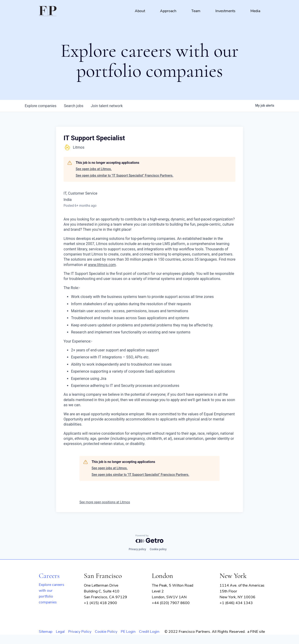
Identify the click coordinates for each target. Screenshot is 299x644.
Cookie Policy (106, 632)
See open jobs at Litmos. (94, 169)
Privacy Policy (80, 632)
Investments (225, 11)
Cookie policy (158, 549)
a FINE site (256, 632)
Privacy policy (137, 549)
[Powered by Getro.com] (149, 539)
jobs (73, 106)
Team (196, 11)
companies (41, 106)
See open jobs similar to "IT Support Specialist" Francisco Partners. (125, 175)
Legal (60, 632)
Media (255, 11)
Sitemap (46, 632)
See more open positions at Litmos (105, 502)
